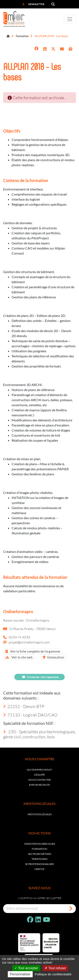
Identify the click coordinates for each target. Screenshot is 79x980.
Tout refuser (55, 968)
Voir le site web (19, 657)
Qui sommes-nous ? (39, 770)
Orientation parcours (40, 844)
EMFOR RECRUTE (39, 785)
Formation (22, 36)
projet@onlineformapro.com (29, 642)
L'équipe (39, 775)
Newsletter (33, 4)
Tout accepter (26, 968)
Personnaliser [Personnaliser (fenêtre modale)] (20, 974)
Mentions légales (40, 814)
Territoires (39, 859)
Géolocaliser (54, 657)
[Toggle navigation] (70, 19)
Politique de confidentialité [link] (53, 974)
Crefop (39, 869)
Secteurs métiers (40, 854)
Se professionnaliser (39, 864)
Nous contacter (39, 780)
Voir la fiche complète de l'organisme (33, 651)
